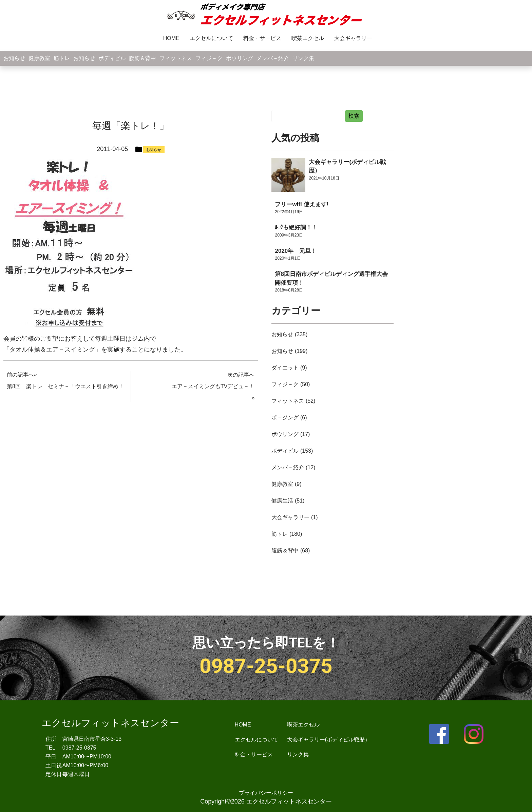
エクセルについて (211, 38)
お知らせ (14, 58)
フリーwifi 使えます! (302, 204)
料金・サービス (262, 38)
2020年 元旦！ (296, 251)
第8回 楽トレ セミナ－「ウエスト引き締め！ (65, 386)
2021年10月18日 (324, 178)
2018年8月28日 (289, 290)
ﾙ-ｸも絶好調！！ (296, 228)
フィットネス (176, 58)
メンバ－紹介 (273, 58)
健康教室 (39, 58)
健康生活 (282, 501)
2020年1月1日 (288, 258)
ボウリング (240, 58)
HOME (171, 38)
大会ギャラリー (353, 38)
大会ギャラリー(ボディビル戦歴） (329, 740)
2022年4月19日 (289, 212)
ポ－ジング (285, 418)
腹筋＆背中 (142, 58)
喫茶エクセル (308, 38)
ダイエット (285, 368)
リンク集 (303, 58)
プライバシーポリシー (266, 793)
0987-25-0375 (266, 666)
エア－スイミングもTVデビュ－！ (213, 386)
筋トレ (62, 58)
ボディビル (112, 58)
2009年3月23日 (289, 235)
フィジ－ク (209, 58)
